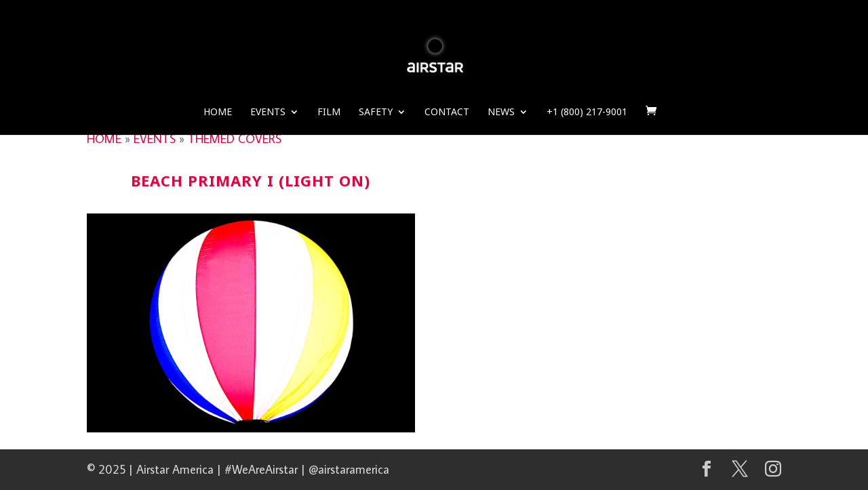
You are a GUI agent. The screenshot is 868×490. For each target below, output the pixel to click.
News (501, 113)
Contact (447, 113)
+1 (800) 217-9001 (587, 113)
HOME (104, 139)
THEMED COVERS (235, 139)
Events (268, 113)
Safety (376, 113)
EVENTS (155, 139)
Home (218, 113)
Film (329, 113)
